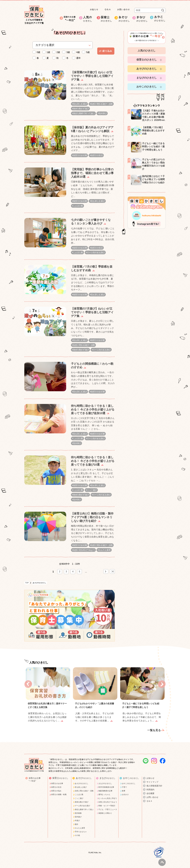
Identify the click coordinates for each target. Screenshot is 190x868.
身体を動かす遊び (81, 108)
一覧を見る (154, 727)
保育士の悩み (56, 788)
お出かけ (125, 791)
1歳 (47, 52)
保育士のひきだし (147, 60)
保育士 (106, 19)
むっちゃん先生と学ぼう (108, 795)
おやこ (160, 19)
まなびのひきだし (147, 78)
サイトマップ (152, 779)
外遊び (77, 817)
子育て (124, 784)
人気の (89, 19)
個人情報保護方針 (154, 783)
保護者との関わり (105, 810)
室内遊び (103, 113)
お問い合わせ (123, 10)
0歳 (37, 52)
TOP (27, 580)
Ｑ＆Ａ (108, 10)
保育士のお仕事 (80, 155)
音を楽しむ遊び (80, 104)
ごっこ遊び (92, 488)
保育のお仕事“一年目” (35, 776)
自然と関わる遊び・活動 (102, 104)
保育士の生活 (97, 155)
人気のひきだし (147, 51)
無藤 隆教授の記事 (105, 788)
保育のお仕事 (70, 19)
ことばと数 (78, 205)
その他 (77, 832)
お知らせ (94, 10)
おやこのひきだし (147, 87)
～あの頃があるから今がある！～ (147, 37)
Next (162, 681)
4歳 (77, 52)
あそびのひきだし (147, 69)
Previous (28, 681)
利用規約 (150, 786)
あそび (124, 19)
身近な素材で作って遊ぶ (84, 113)
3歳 (67, 52)
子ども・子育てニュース (108, 806)
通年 (77, 58)
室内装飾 (78, 810)
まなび (142, 19)
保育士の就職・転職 (59, 791)
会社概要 (150, 790)
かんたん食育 (105, 547)
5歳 (87, 52)
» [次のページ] (106, 568)
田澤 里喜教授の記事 (106, 784)
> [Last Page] (112, 568)
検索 (163, 10)
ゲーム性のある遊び (96, 251)
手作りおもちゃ (81, 829)
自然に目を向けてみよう (84, 547)
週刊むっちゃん (104, 791)
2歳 (57, 52)
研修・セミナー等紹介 (107, 803)
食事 (124, 788)
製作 (76, 821)
